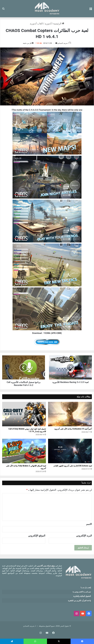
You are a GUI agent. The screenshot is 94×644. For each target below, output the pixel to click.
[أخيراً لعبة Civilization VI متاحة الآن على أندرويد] (70, 414)
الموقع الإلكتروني (37, 536)
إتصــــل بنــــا (86, 587)
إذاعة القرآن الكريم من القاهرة (79, 601)
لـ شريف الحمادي (29, 626)
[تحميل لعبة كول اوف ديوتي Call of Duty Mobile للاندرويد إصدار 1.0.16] (24, 414)
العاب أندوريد (36, 23)
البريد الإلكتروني (84, 536)
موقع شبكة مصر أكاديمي (46, 566)
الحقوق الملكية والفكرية (82, 596)
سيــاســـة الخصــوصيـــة (82, 592)
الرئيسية (59, 23)
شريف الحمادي (63, 43)
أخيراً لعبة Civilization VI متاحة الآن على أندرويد (73, 429)
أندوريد (48, 23)
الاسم (89, 524)
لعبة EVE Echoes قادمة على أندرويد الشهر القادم (73, 466)
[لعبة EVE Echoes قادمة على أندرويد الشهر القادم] (70, 451)
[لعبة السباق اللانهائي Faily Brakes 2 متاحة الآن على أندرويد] (24, 451)
